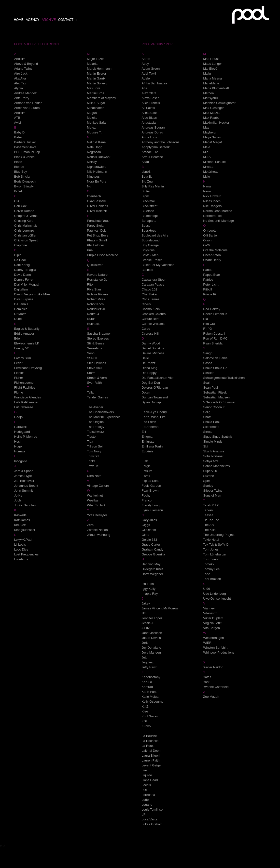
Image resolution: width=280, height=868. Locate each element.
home (19, 20)
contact (66, 20)
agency (33, 20)
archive (49, 20)
